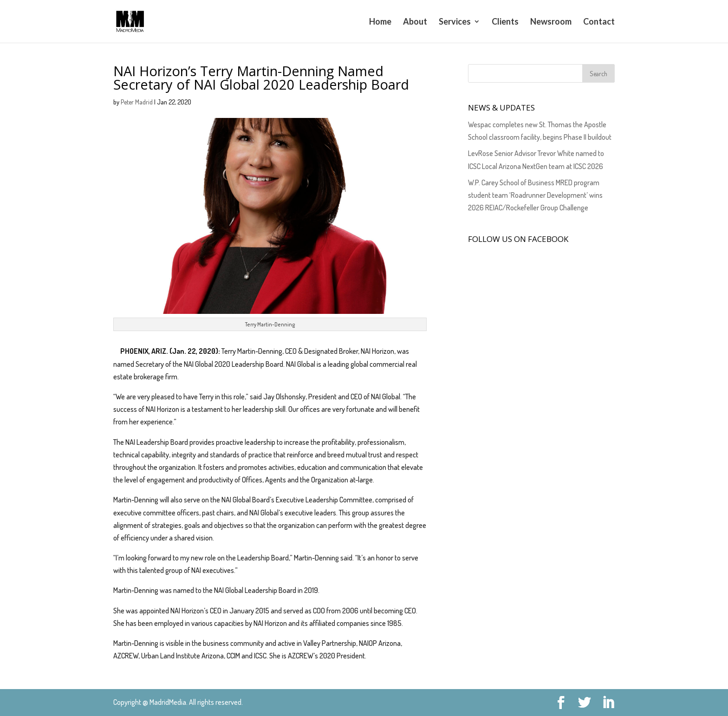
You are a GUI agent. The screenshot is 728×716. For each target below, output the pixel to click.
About (415, 22)
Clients (505, 22)
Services (455, 22)
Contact (599, 22)
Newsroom (551, 22)
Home (380, 22)
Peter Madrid (137, 102)
